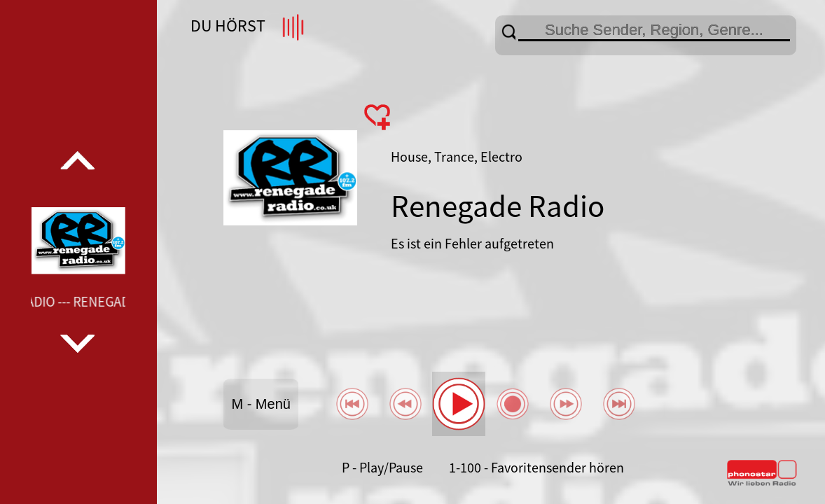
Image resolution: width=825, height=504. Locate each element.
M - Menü (261, 404)
